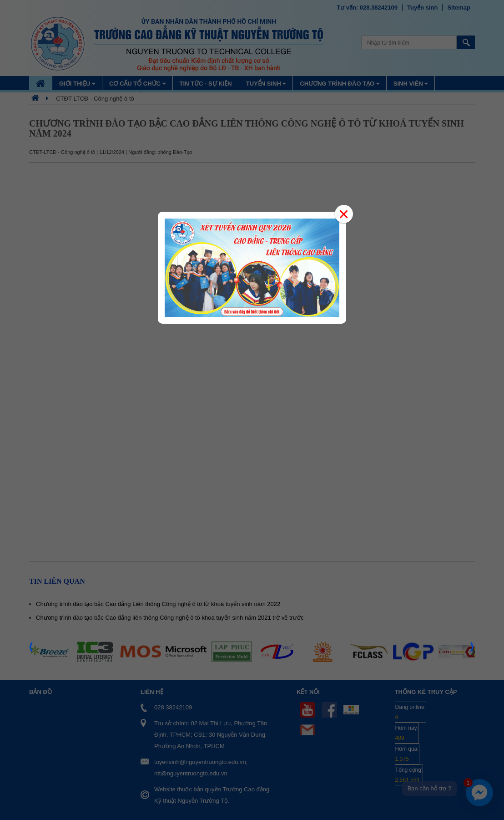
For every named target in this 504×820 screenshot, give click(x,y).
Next (473, 650)
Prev (31, 650)
